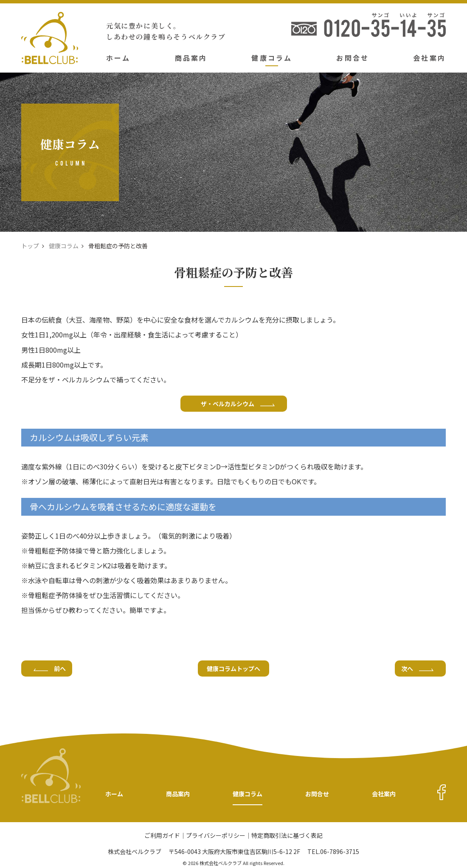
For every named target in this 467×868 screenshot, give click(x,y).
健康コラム (272, 58)
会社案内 (429, 58)
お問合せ (353, 58)
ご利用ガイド (162, 836)
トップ (30, 246)
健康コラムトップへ (233, 669)
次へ (417, 669)
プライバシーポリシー (216, 836)
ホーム (118, 58)
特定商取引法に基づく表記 (287, 836)
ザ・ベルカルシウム (238, 404)
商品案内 (191, 58)
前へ (50, 669)
